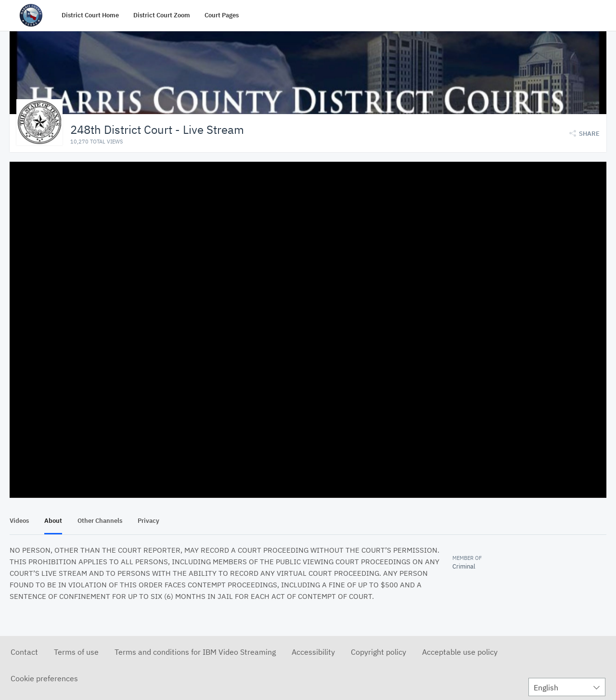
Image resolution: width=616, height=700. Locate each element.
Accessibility (313, 651)
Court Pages (222, 15)
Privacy (148, 520)
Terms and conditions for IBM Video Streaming (195, 651)
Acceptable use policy (460, 651)
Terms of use (76, 651)
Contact (24, 651)
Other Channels (100, 520)
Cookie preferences (44, 678)
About (53, 520)
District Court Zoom (162, 15)
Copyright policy (379, 651)
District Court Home (90, 15)
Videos (19, 520)
